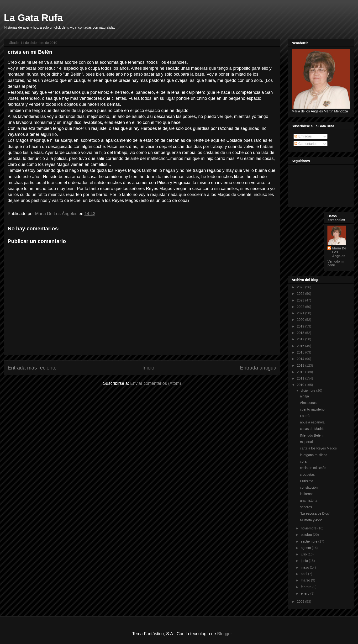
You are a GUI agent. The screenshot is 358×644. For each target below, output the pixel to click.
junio (305, 561)
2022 (301, 307)
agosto (306, 548)
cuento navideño (312, 409)
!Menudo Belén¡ (312, 435)
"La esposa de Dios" (315, 513)
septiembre (309, 541)
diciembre (308, 391)
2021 (301, 313)
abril (304, 574)
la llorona (307, 494)
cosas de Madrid (312, 429)
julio (304, 554)
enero (305, 593)
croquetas (307, 475)
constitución (309, 487)
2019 (301, 326)
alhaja (304, 396)
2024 (301, 294)
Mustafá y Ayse (311, 520)
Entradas (303, 136)
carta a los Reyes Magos (318, 448)
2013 (301, 365)
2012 (301, 372)
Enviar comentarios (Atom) (155, 383)
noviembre (309, 528)
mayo (305, 567)
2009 (301, 602)
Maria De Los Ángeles (339, 252)
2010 (301, 385)
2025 (301, 287)
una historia (309, 501)
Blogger (224, 634)
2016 (301, 346)
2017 (301, 339)
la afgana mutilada (314, 455)
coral (304, 461)
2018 (301, 333)
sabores (306, 507)
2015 (301, 352)
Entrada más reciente (32, 368)
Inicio (148, 368)
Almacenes (308, 403)
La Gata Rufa (33, 18)
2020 (301, 320)
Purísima (307, 481)
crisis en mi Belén (313, 468)
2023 (301, 300)
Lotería (305, 416)
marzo (306, 580)
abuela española (312, 422)
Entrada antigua (258, 368)
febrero (306, 587)
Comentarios (306, 144)
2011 (301, 378)
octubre (307, 535)
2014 (301, 359)
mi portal (306, 442)
